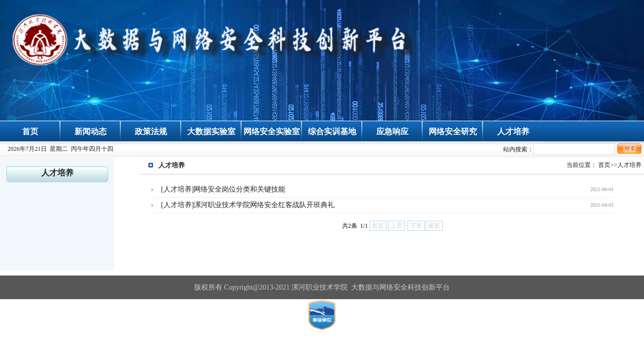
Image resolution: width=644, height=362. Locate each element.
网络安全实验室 (272, 131)
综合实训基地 (332, 131)
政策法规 (151, 131)
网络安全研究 (453, 131)
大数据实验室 (211, 131)
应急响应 (392, 131)
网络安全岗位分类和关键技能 (239, 189)
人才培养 (513, 131)
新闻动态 (91, 131)
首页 (30, 131)
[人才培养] (177, 189)
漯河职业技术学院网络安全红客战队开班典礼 (264, 205)
